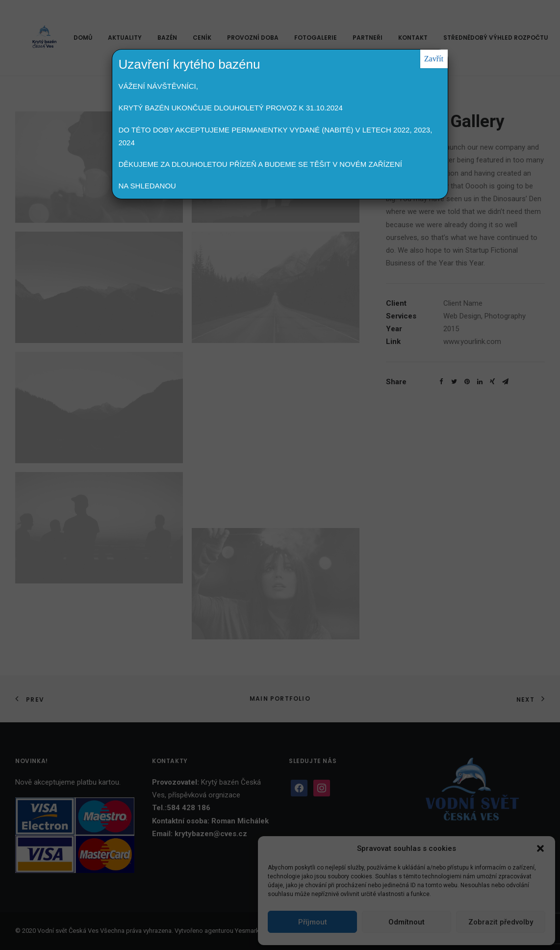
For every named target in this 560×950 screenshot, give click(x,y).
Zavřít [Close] (434, 59)
